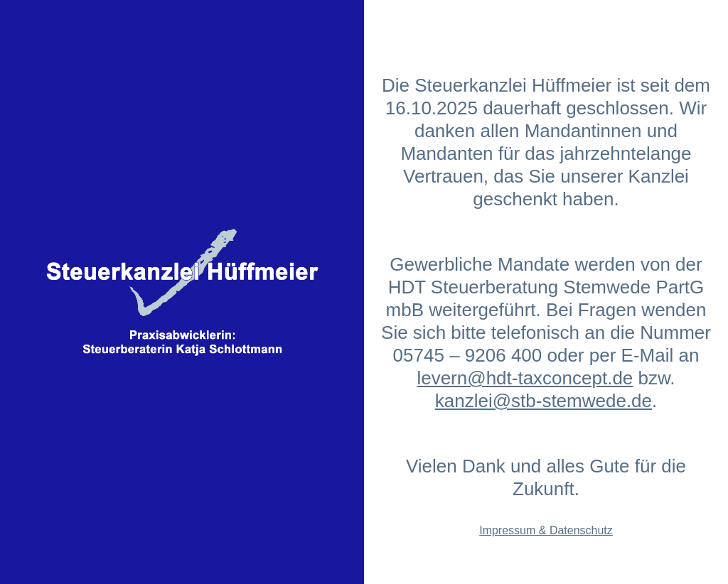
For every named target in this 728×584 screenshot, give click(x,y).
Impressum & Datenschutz (546, 530)
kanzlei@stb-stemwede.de (544, 401)
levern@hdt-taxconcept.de (525, 378)
